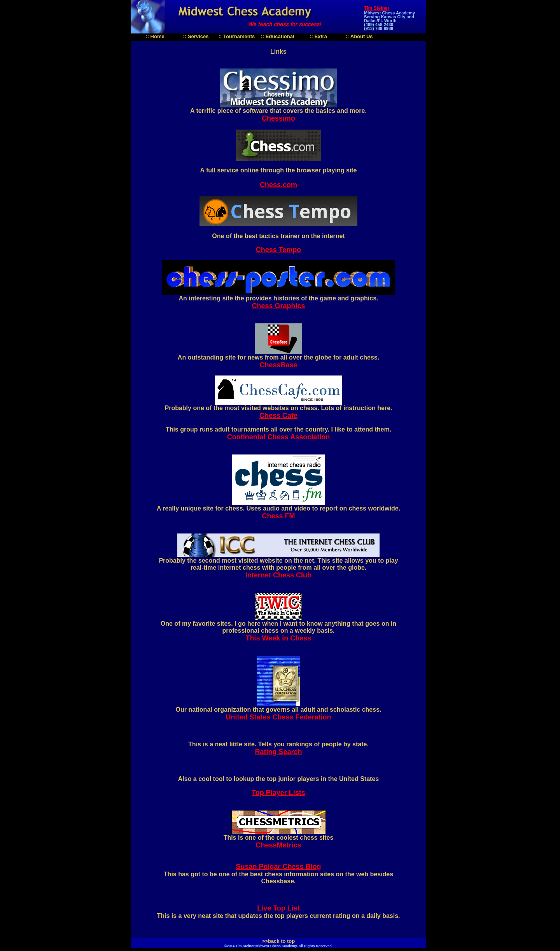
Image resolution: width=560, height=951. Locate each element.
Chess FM (278, 516)
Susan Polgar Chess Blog (278, 867)
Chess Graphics (278, 306)
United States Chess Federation (278, 717)
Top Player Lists (278, 793)
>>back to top (279, 941)
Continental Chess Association (278, 437)
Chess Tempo (279, 250)
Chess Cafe (278, 416)
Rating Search (278, 752)
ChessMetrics (278, 845)
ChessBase (278, 365)
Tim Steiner (377, 8)
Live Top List (278, 908)
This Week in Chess (279, 638)
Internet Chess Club (278, 575)
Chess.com (278, 185)
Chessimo (278, 118)
